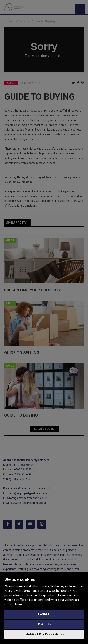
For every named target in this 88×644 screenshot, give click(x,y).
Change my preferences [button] (44, 634)
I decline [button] (44, 624)
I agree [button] (44, 614)
